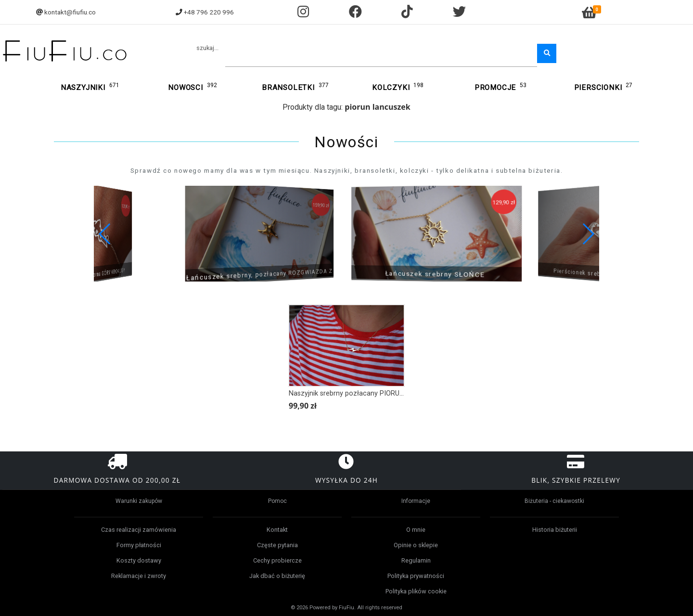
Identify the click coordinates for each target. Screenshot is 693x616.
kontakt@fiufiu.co (70, 12)
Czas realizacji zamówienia (139, 530)
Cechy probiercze (277, 560)
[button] (588, 234)
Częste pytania (277, 545)
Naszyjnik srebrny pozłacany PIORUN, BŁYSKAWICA (370, 393)
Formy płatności (139, 545)
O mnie (416, 530)
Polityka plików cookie (416, 591)
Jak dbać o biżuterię (277, 576)
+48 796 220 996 (209, 12)
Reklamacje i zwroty (139, 576)
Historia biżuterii (555, 530)
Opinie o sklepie (416, 545)
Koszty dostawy (139, 560)
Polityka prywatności (416, 576)
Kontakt (277, 530)
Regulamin (416, 560)
